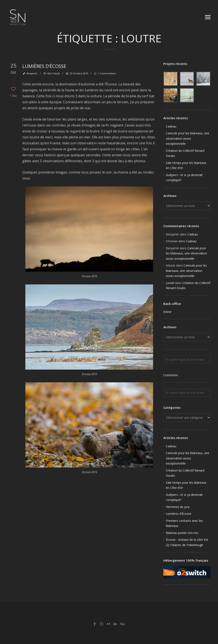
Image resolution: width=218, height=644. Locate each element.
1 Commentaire (105, 73)
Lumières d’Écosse (44, 66)
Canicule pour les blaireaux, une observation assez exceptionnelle (188, 138)
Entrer (167, 312)
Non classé (54, 73)
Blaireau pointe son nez (182, 533)
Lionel (170, 283)
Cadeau (171, 126)
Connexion (171, 375)
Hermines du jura (178, 507)
